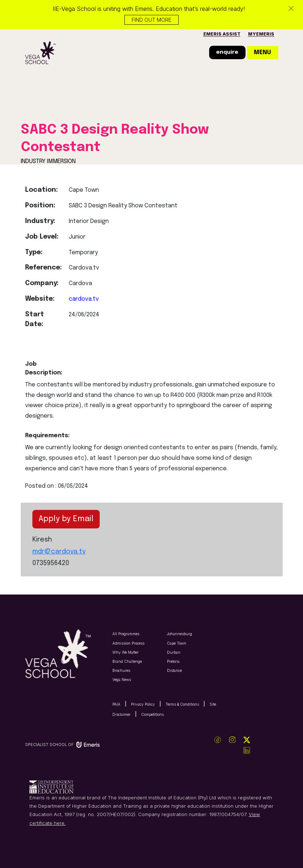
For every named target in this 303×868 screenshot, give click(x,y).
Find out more (151, 20)
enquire (227, 52)
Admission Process (128, 643)
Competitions (152, 714)
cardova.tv (84, 299)
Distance (174, 670)
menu (262, 52)
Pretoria (173, 661)
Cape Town (177, 643)
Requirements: (45, 436)
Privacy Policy (143, 704)
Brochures (121, 670)
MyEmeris (261, 34)
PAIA (116, 704)
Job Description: (44, 368)
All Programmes (126, 634)
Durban (174, 652)
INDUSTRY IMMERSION (48, 161)
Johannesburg (180, 634)
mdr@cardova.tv (59, 552)
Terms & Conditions (182, 704)
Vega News (122, 680)
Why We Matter (125, 652)
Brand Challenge (127, 661)
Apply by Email (66, 519)
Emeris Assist (222, 34)
